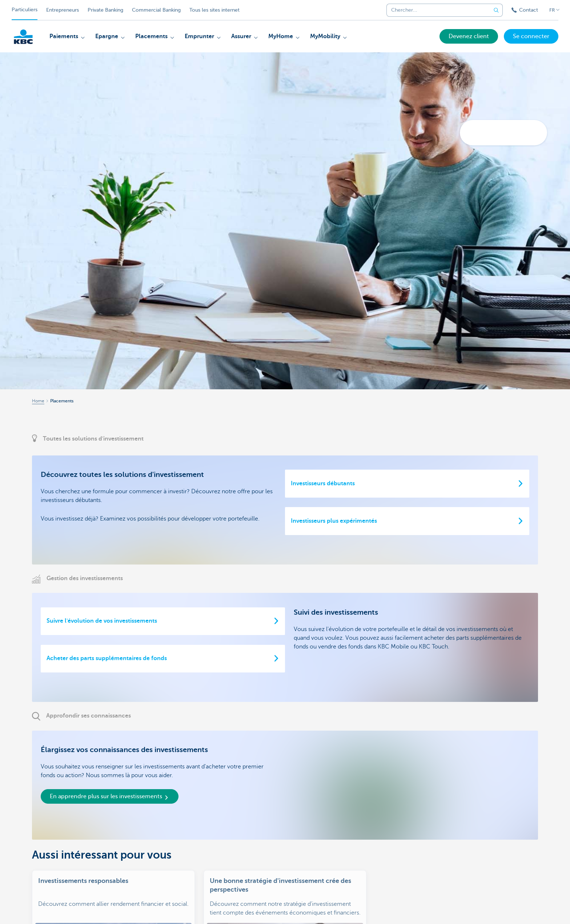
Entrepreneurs (63, 10)
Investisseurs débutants (323, 483)
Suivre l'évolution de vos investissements (102, 621)
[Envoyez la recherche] (496, 10)
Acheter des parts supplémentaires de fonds (107, 658)
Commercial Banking (156, 10)
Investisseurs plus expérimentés (334, 521)
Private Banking (105, 10)
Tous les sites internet (214, 10)
